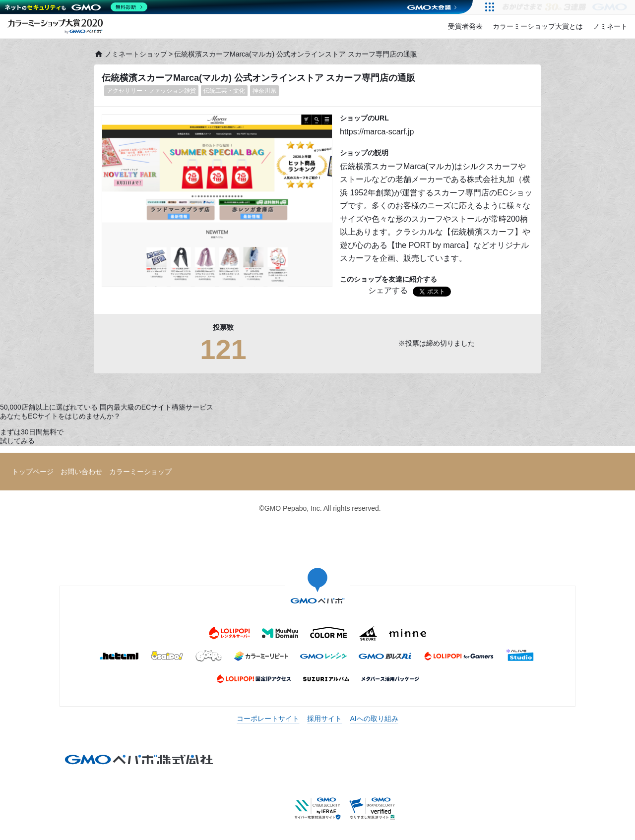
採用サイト (324, 719)
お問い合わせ (81, 472)
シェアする (388, 290)
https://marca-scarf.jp (377, 132)
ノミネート (610, 26)
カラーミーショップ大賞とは (538, 26)
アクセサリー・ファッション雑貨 (151, 91)
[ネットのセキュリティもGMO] (76, 7)
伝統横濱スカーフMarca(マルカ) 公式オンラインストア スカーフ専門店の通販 (258, 78)
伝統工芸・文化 (224, 91)
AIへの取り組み (374, 719)
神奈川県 (264, 91)
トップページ (33, 472)
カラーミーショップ (140, 472)
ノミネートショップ (131, 54)
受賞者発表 (465, 26)
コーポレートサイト (268, 719)
